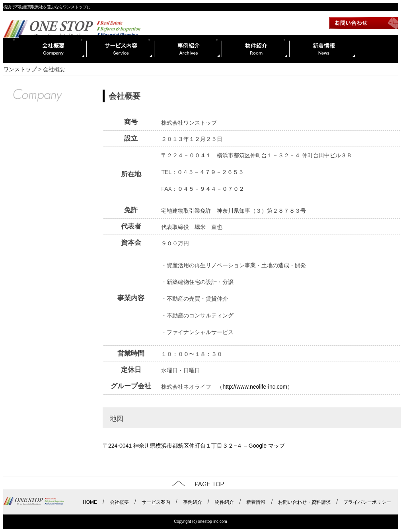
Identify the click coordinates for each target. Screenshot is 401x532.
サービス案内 (156, 502)
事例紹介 (188, 49)
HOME (90, 502)
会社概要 (53, 49)
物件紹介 (256, 49)
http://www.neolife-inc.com (255, 387)
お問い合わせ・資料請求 (304, 502)
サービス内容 (121, 49)
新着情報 (323, 49)
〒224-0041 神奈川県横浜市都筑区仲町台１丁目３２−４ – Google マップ (194, 446)
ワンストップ (20, 69)
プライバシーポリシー (367, 502)
